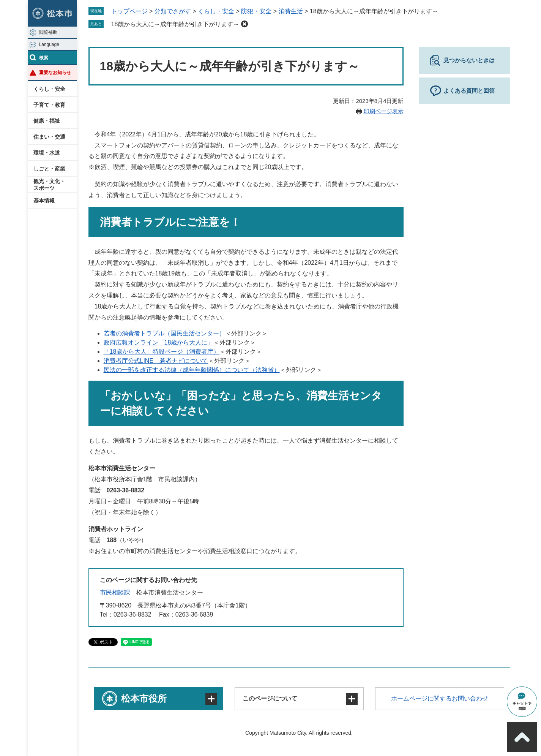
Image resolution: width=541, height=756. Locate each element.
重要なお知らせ (55, 73)
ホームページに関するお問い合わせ (440, 698)
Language (49, 44)
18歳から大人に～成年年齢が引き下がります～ (175, 24)
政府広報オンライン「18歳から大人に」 (159, 342)
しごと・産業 (49, 169)
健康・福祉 (47, 121)
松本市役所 (144, 698)
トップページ (129, 11)
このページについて (270, 698)
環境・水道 (47, 153)
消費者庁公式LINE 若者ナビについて (156, 361)
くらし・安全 (49, 89)
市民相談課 (115, 592)
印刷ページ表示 (384, 111)
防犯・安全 (256, 11)
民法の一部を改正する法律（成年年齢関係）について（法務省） (192, 370)
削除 (244, 24)
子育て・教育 (49, 105)
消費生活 (291, 11)
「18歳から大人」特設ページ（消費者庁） (162, 352)
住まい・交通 (49, 137)
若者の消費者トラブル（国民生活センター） (164, 333)
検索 (44, 58)
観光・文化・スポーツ (49, 185)
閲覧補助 (48, 32)
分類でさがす (173, 11)
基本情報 (44, 201)
